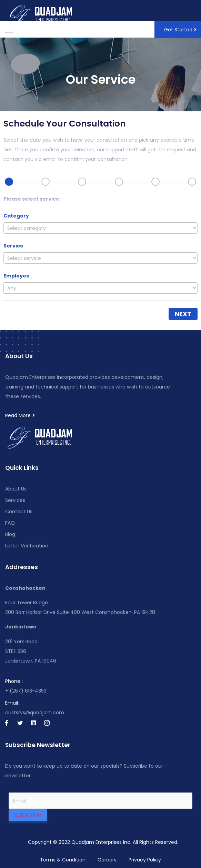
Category (16, 216)
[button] (9, 29)
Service (13, 246)
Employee (17, 276)
